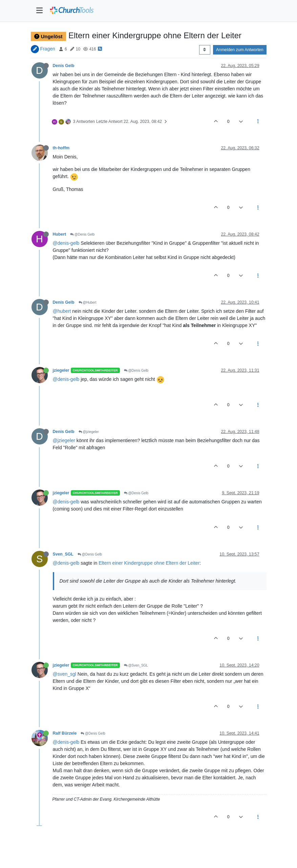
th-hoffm (61, 148)
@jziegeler (89, 432)
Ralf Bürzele (65, 733)
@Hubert (88, 302)
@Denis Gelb (82, 234)
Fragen (47, 49)
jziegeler (61, 370)
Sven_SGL (63, 554)
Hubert (59, 234)
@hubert (62, 311)
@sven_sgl (65, 674)
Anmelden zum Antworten (240, 50)
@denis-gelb (66, 243)
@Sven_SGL (136, 665)
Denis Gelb (64, 66)
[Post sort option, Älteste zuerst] (205, 50)
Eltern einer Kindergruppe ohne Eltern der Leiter (149, 563)
